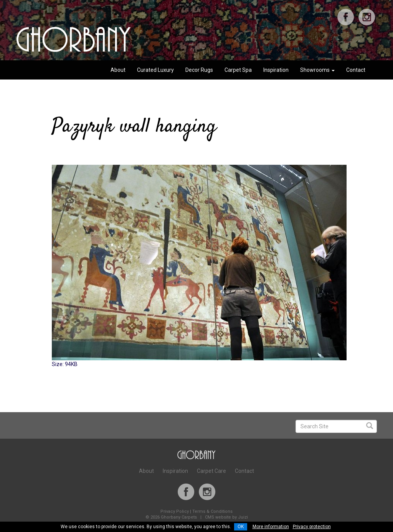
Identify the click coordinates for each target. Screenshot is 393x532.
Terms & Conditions (212, 511)
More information (271, 527)
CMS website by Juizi (226, 517)
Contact (356, 70)
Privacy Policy (175, 511)
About (118, 70)
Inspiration (276, 70)
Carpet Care (211, 471)
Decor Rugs (199, 70)
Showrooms (317, 70)
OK (241, 527)
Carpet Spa (238, 70)
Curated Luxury (155, 70)
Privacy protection (312, 527)
